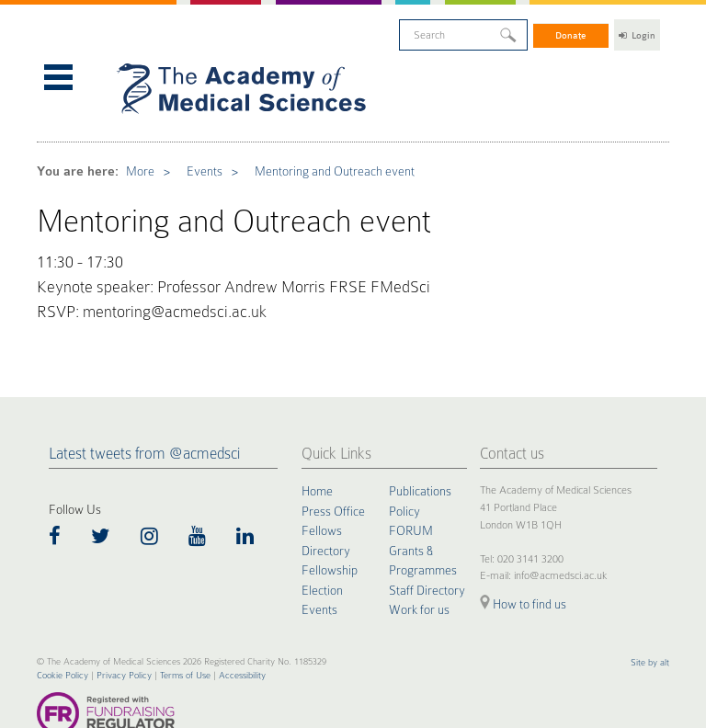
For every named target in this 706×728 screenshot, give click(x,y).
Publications (420, 438)
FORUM (411, 477)
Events (187, 148)
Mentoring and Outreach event (302, 148)
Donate (572, 32)
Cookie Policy (63, 621)
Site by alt (650, 607)
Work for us (419, 555)
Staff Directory (427, 536)
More (129, 148)
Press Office (333, 458)
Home (317, 438)
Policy (404, 458)
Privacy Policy (124, 621)
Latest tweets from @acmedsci (144, 400)
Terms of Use (185, 621)
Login (637, 32)
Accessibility (242, 621)
